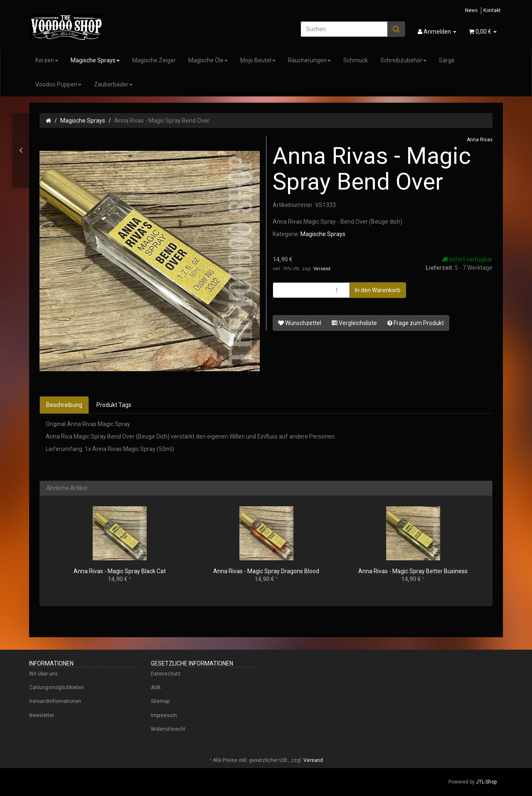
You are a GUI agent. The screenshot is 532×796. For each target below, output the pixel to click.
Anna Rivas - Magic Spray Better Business (413, 571)
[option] (119, 551)
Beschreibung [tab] (64, 405)
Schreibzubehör (403, 60)
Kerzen (47, 60)
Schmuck (356, 60)
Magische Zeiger (154, 60)
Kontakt (492, 10)
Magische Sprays (95, 60)
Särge (447, 60)
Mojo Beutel (258, 60)
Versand (322, 269)
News (471, 10)
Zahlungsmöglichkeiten (57, 688)
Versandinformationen (55, 701)
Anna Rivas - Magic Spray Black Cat (120, 571)
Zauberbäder (113, 84)
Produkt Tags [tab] (114, 405)
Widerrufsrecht (168, 729)
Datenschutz (166, 674)
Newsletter (42, 715)
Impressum (164, 715)
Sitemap (160, 701)
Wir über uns (43, 674)
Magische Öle (208, 60)
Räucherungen (309, 60)
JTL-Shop (486, 782)
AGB (156, 688)
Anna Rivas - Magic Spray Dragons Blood (266, 571)
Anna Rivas (480, 140)
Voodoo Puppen (58, 84)
